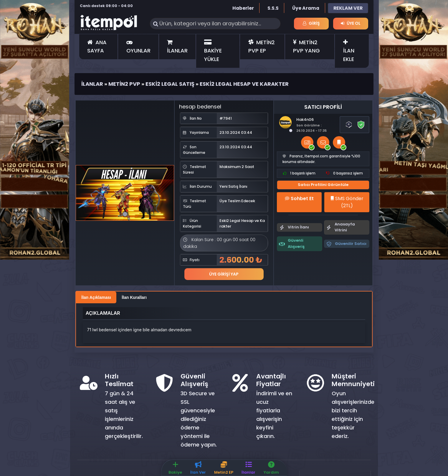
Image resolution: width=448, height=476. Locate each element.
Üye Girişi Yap (224, 274)
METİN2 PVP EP (262, 47)
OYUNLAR (138, 47)
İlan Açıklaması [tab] (96, 297)
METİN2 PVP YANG (306, 47)
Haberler (243, 8)
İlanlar (92, 84)
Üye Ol (351, 23)
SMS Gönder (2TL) (347, 202)
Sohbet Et (299, 199)
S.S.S (273, 8)
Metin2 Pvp (124, 84)
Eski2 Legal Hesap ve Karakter (244, 84)
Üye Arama (306, 8)
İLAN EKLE (349, 51)
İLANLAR (177, 47)
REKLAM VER (348, 8)
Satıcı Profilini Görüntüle (323, 185)
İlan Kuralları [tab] (134, 297)
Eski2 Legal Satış (170, 84)
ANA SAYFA (97, 47)
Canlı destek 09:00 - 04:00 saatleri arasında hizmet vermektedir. (106, 9)
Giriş (311, 23)
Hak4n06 (305, 120)
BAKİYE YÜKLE (213, 51)
